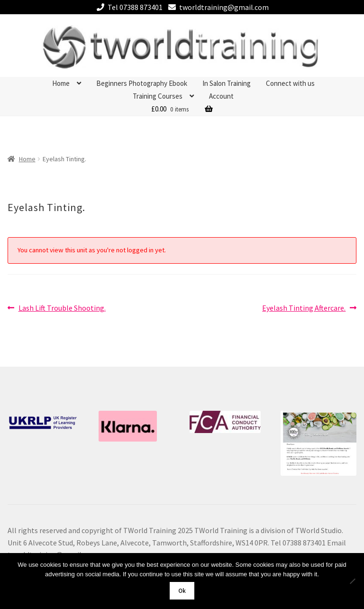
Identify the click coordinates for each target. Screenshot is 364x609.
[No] (352, 581)
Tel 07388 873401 (128, 7)
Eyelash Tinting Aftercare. (304, 308)
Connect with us (290, 83)
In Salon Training (227, 83)
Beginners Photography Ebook (142, 83)
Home (61, 83)
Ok (182, 591)
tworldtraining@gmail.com (217, 7)
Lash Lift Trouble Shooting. (62, 308)
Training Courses (158, 96)
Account (221, 96)
